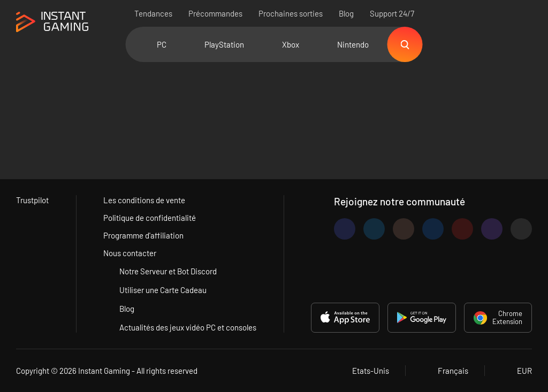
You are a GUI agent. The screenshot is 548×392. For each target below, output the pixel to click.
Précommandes (215, 13)
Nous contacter (130, 253)
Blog (346, 13)
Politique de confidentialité (150, 218)
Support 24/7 (392, 13)
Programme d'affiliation (143, 235)
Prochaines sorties (291, 13)
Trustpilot (32, 200)
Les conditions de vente (144, 200)
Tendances (153, 13)
